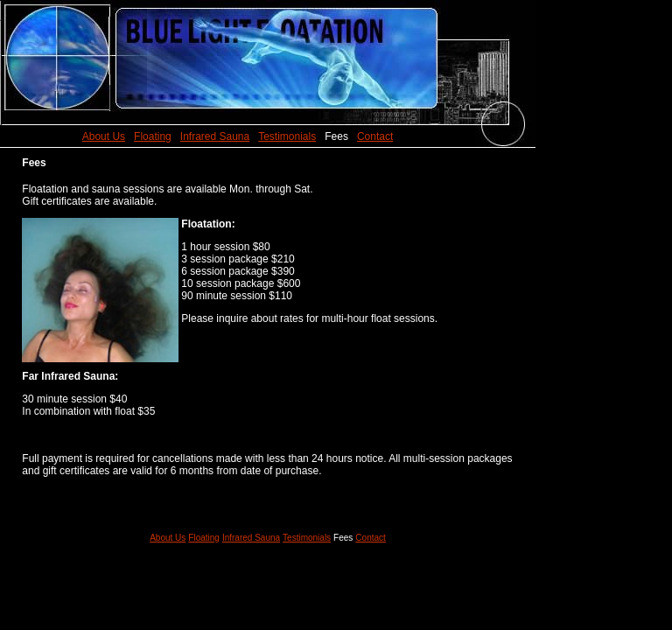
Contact (375, 136)
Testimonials (287, 136)
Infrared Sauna (215, 136)
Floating (153, 136)
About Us (104, 136)
